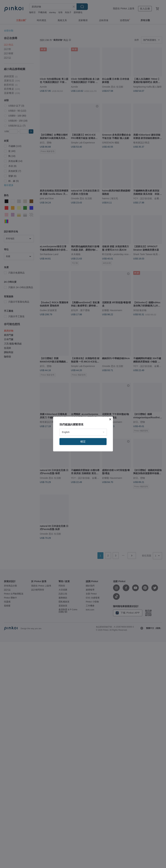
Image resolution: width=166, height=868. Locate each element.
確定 (83, 441)
